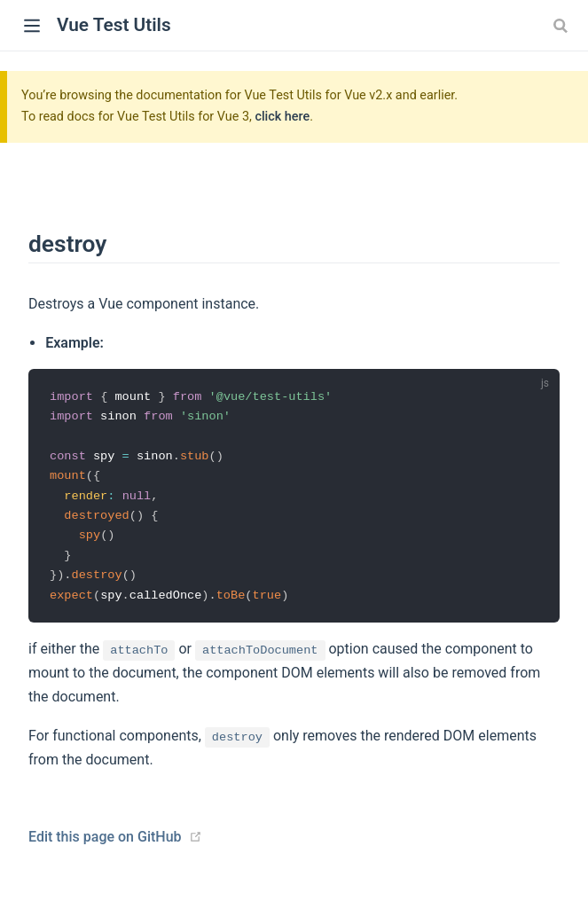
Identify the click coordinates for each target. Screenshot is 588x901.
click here (282, 117)
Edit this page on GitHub (105, 843)
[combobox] (562, 26)
